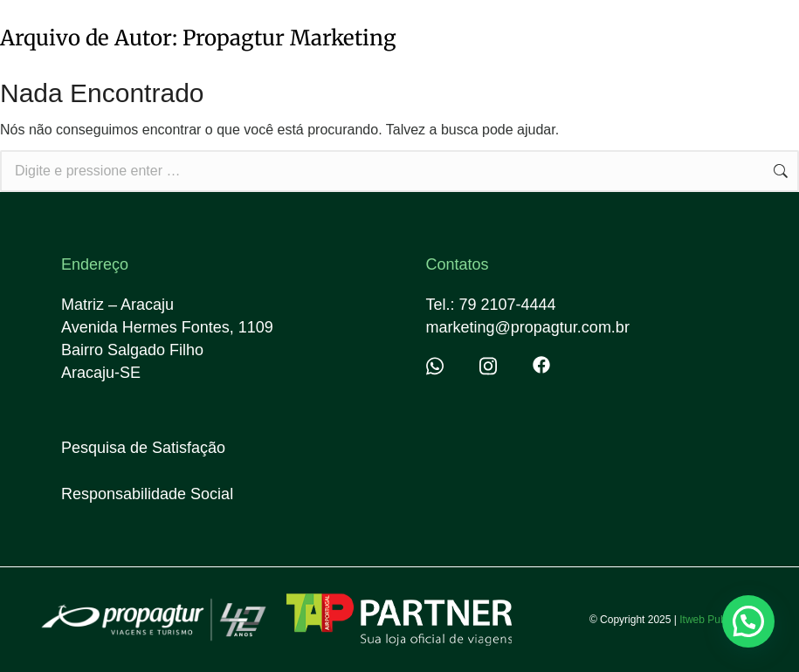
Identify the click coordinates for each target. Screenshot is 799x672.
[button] (748, 621)
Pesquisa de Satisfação (143, 448)
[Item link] (448, 366)
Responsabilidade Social (147, 494)
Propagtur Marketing (289, 38)
